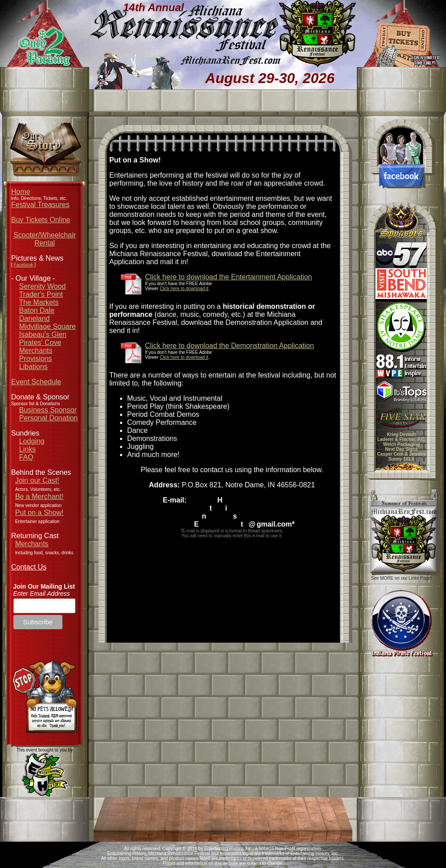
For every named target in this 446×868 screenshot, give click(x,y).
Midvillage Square (47, 326)
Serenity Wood (43, 286)
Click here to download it (184, 289)
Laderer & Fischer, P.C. (401, 439)
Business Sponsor (48, 410)
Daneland (35, 318)
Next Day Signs (402, 449)
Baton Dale (37, 310)
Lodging (32, 441)
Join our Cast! (37, 480)
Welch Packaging (401, 444)
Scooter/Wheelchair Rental (45, 239)
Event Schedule (36, 382)
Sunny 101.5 (401, 459)
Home (21, 192)
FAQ (26, 457)
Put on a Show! (39, 513)
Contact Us (29, 567)
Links (27, 449)
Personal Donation (49, 418)
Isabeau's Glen (43, 334)
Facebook (24, 265)
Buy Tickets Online (41, 220)
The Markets (39, 302)
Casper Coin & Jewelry (401, 454)
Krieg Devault (401, 434)
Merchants (36, 351)
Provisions (36, 359)
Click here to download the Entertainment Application (228, 277)
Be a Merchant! (39, 496)
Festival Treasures (40, 205)
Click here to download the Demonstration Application (229, 346)
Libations (33, 367)
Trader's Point (41, 294)
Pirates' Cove (40, 343)
